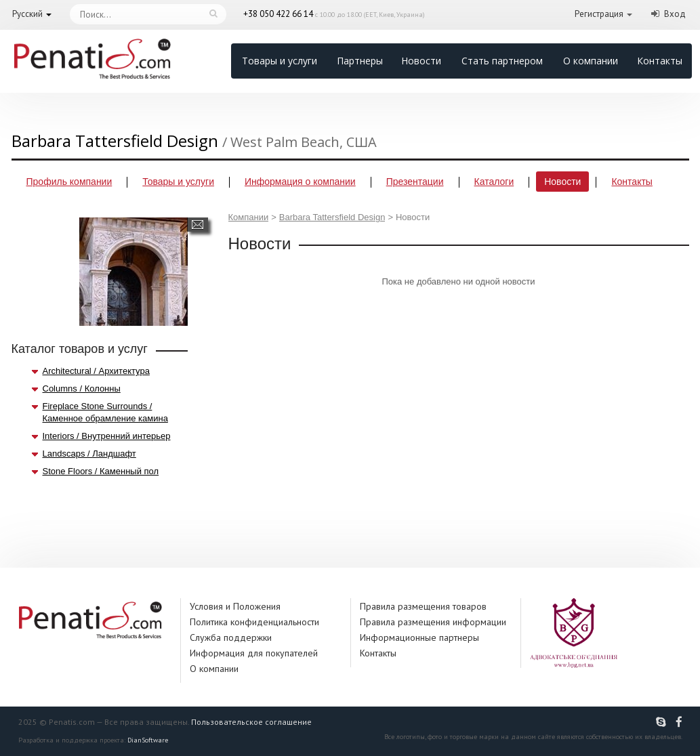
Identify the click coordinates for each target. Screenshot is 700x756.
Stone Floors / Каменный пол (101, 471)
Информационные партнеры (419, 637)
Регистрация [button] (599, 14)
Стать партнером (502, 61)
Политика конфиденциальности (254, 622)
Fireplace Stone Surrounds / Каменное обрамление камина (105, 412)
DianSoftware (148, 740)
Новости (421, 61)
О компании (591, 61)
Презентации (415, 182)
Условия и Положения (235, 606)
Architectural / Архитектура (96, 371)
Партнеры (360, 61)
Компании (249, 217)
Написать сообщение (198, 225)
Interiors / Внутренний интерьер (107, 436)
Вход (675, 14)
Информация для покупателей (254, 653)
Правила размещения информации (433, 622)
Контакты (660, 61)
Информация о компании (300, 182)
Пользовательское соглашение (251, 722)
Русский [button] (27, 14)
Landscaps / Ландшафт (89, 454)
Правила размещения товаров (423, 606)
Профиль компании (69, 182)
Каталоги (494, 182)
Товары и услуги (280, 61)
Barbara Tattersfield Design (332, 217)
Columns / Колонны (82, 388)
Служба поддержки (231, 637)
